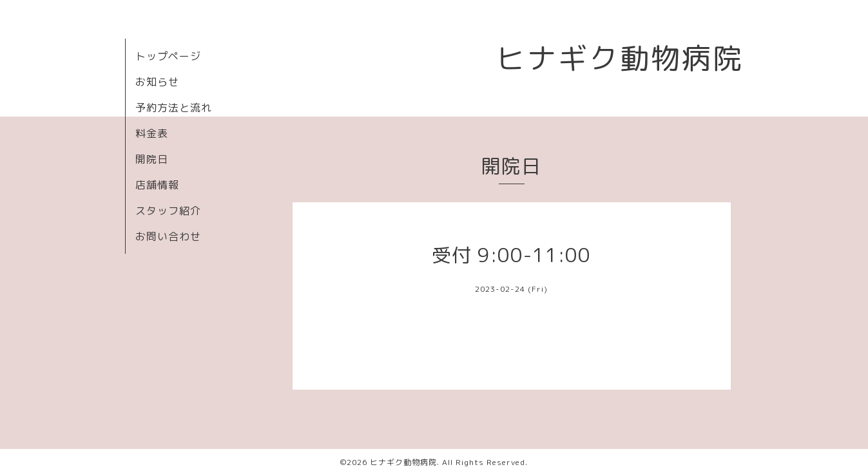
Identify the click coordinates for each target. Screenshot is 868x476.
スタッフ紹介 (168, 211)
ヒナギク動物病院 (620, 58)
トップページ (168, 56)
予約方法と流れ (174, 108)
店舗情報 (157, 185)
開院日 (152, 159)
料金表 (152, 133)
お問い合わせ (168, 236)
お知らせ (157, 82)
